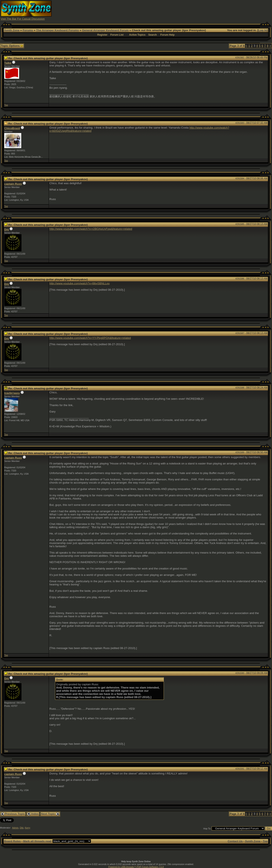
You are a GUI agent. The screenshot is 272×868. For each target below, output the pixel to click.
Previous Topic (13, 814)
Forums (28, 30)
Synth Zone (12, 30)
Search (153, 35)
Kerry (28, 828)
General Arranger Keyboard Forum (105, 30)
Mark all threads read (37, 841)
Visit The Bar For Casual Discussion (23, 19)
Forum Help (168, 35)
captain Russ (13, 184)
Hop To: (207, 829)
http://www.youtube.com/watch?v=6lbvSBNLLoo (79, 283)
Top (6, 105)
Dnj (6, 229)
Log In (263, 30)
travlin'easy (12, 393)
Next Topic (50, 814)
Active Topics (137, 35)
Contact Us (235, 841)
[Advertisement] (194, 10)
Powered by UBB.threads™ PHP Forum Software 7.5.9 (136, 867)
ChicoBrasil (12, 128)
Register (102, 35)
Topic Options (12, 46)
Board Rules (12, 841)
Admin (15, 828)
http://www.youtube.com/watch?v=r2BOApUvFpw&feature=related (91, 229)
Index (33, 814)
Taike (8, 63)
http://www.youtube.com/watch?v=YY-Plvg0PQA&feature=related (90, 338)
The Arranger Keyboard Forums (57, 30)
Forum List (117, 35)
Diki (22, 828)
